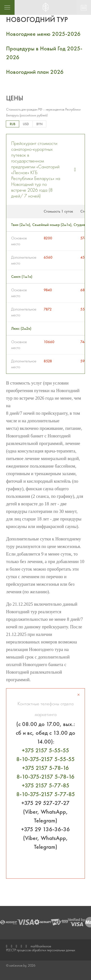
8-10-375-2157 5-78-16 (45, 777)
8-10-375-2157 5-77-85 (46, 794)
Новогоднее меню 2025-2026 (43, 34)
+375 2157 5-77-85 (46, 785)
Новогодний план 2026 (35, 72)
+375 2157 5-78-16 (45, 768)
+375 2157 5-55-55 (45, 750)
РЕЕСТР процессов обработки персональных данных (41, 950)
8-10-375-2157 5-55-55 (45, 759)
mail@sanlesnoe (41, 946)
